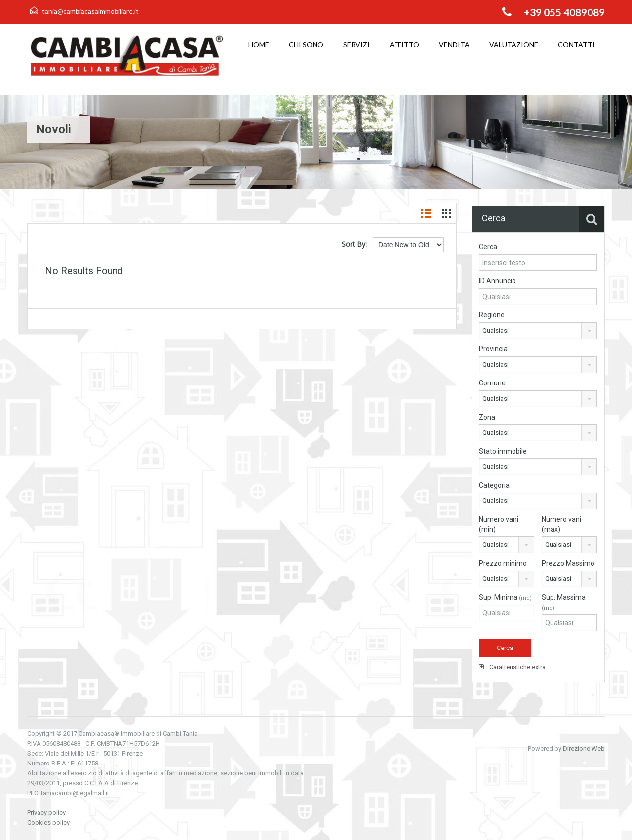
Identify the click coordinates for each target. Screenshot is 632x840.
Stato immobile (503, 451)
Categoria (494, 485)
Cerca (488, 247)
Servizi (356, 45)
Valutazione (514, 45)
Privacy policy (46, 813)
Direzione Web (584, 748)
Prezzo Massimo (568, 563)
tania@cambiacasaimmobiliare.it (90, 11)
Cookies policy (48, 822)
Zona (487, 417)
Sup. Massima (564, 602)
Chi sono (306, 45)
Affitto (404, 45)
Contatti (576, 45)
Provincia (493, 349)
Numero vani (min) (499, 524)
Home (259, 45)
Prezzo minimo (503, 563)
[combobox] (538, 331)
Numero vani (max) (561, 524)
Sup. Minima (505, 597)
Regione (492, 315)
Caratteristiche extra (512, 667)
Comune (492, 383)
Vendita (454, 45)
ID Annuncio (497, 281)
